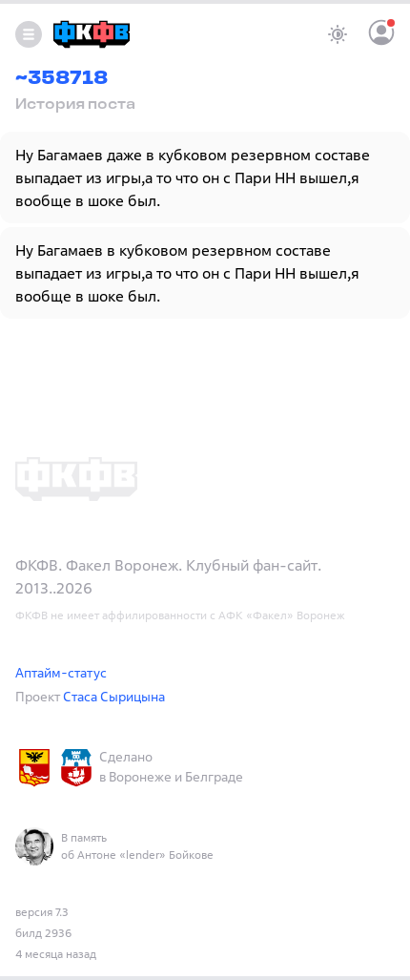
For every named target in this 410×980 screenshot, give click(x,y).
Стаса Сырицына (114, 696)
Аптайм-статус (61, 672)
